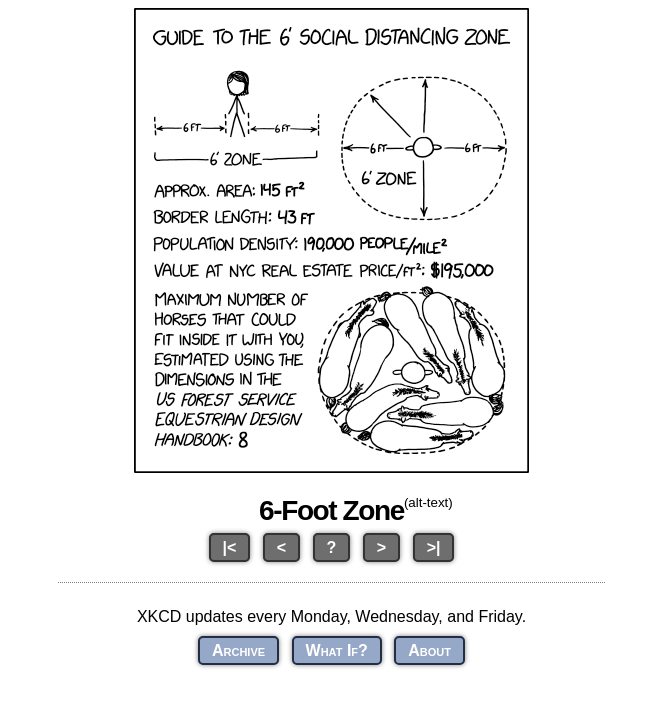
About (429, 650)
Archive (238, 650)
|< (230, 547)
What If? (337, 650)
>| (434, 547)
